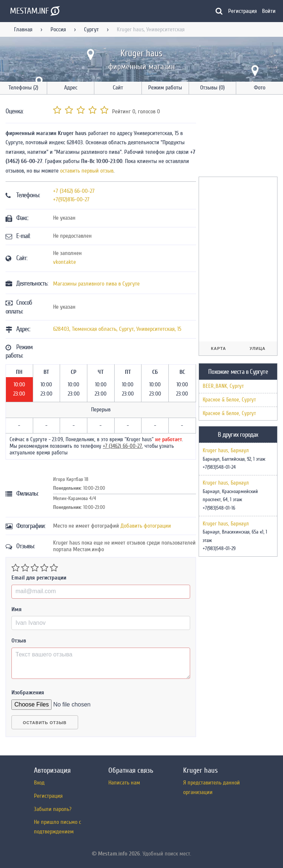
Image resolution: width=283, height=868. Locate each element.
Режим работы (165, 88)
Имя (17, 609)
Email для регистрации (39, 578)
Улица (257, 348)
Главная (23, 29)
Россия (58, 29)
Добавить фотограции (146, 526)
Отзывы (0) (212, 88)
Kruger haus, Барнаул (226, 451)
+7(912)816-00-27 (71, 199)
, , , (117, 329)
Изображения (28, 692)
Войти (269, 11)
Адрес (71, 88)
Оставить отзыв (45, 723)
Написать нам (124, 783)
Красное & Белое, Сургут (229, 400)
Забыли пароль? (53, 809)
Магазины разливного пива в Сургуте (96, 284)
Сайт (118, 88)
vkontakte (64, 262)
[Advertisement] (241, 137)
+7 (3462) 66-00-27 (74, 191)
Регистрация (242, 11)
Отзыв (19, 641)
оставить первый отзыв (87, 171)
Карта (219, 348)
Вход (39, 783)
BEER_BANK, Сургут (223, 386)
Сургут (91, 29)
